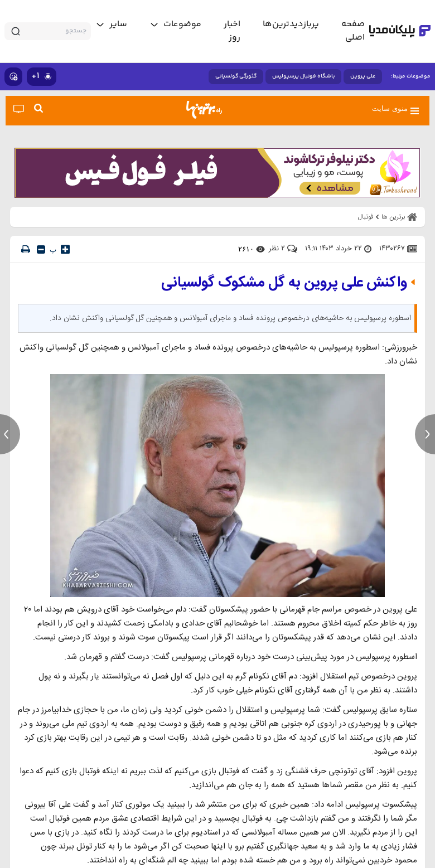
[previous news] (10, 434)
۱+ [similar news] (42, 76)
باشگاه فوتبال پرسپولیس (303, 76)
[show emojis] (13, 77)
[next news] (425, 434)
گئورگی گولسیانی (236, 76)
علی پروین (363, 76)
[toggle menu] (175, 25)
